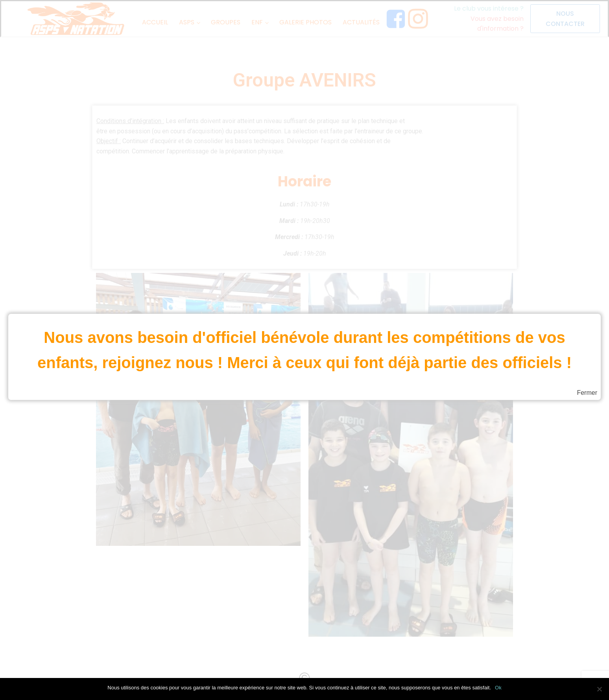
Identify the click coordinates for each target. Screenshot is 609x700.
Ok (498, 688)
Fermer (587, 393)
